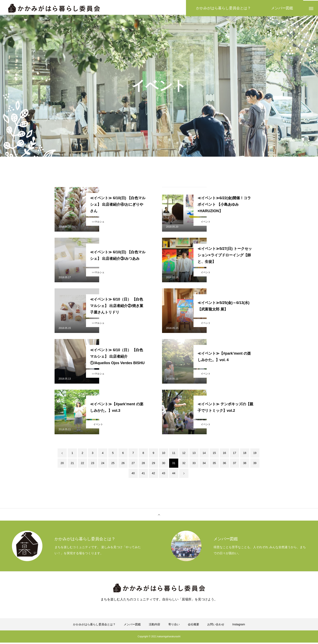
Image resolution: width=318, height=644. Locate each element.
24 (103, 464)
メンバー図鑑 (132, 626)
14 (204, 454)
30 (164, 464)
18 (245, 454)
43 (164, 475)
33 (194, 464)
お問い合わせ (216, 626)
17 (235, 454)
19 (255, 454)
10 (164, 454)
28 (143, 464)
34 (204, 464)
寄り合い (174, 626)
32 (184, 464)
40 (133, 475)
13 (194, 454)
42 (154, 475)
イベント (206, 223)
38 (245, 464)
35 (214, 464)
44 (174, 475)
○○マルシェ (98, 223)
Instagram (239, 626)
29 (154, 464)
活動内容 (155, 626)
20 (62, 464)
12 (184, 454)
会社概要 (193, 626)
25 (113, 464)
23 (93, 464)
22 (83, 464)
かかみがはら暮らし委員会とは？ (94, 626)
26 (123, 464)
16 (225, 454)
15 (214, 454)
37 (235, 464)
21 (72, 464)
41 (143, 475)
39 (255, 464)
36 (225, 464)
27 (133, 464)
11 (174, 454)
